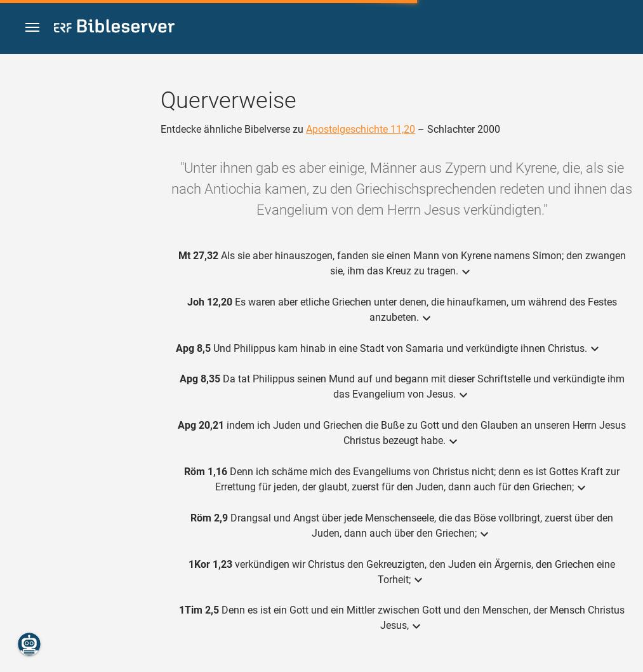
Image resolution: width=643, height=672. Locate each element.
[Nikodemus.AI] (29, 644)
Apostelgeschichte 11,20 (361, 129)
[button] (32, 28)
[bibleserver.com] (114, 28)
